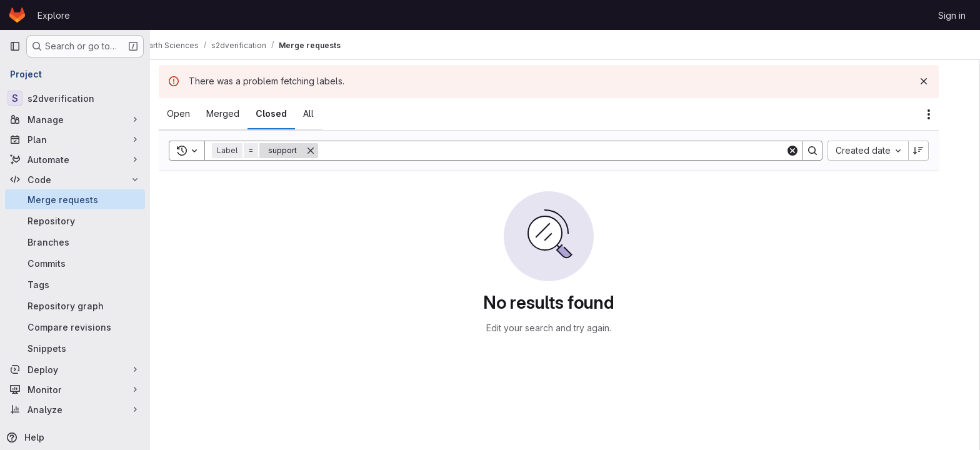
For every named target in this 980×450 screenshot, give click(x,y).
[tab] (195, 114)
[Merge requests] (75, 199)
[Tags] (75, 284)
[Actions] (945, 114)
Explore (54, 15)
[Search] (568, 151)
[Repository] (75, 221)
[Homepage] (17, 15)
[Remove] (327, 151)
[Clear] (809, 151)
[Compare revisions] (75, 327)
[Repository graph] (75, 306)
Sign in (952, 15)
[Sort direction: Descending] (935, 151)
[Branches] (75, 242)
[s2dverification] (75, 98)
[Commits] (75, 263)
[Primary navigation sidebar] (15, 46)
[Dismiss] (940, 81)
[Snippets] (75, 348)
